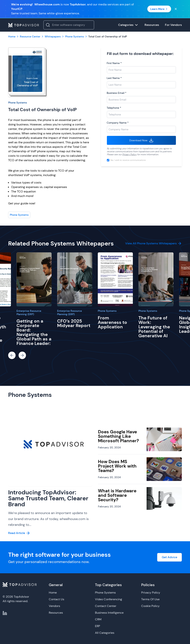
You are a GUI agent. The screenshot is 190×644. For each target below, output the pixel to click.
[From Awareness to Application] (115, 279)
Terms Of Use (150, 599)
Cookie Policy (150, 606)
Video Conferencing (109, 599)
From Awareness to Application (112, 322)
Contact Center (106, 606)
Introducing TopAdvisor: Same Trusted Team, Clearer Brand (48, 498)
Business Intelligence (109, 613)
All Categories (105, 633)
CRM (98, 619)
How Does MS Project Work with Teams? (117, 466)
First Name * (114, 63)
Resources (56, 613)
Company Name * (118, 123)
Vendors (54, 606)
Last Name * (114, 78)
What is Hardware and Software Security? (117, 495)
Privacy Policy (129, 154)
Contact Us (56, 599)
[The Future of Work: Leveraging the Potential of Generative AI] (156, 279)
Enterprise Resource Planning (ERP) (29, 313)
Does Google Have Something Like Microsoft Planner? (118, 436)
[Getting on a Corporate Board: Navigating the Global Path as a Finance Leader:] (34, 279)
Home (53, 593)
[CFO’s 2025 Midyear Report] (75, 279)
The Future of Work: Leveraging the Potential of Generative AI (154, 327)
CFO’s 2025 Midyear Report (74, 323)
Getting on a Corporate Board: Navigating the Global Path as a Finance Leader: (34, 332)
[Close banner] (176, 9)
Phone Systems (18, 103)
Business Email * (117, 93)
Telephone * (114, 108)
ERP (98, 626)
